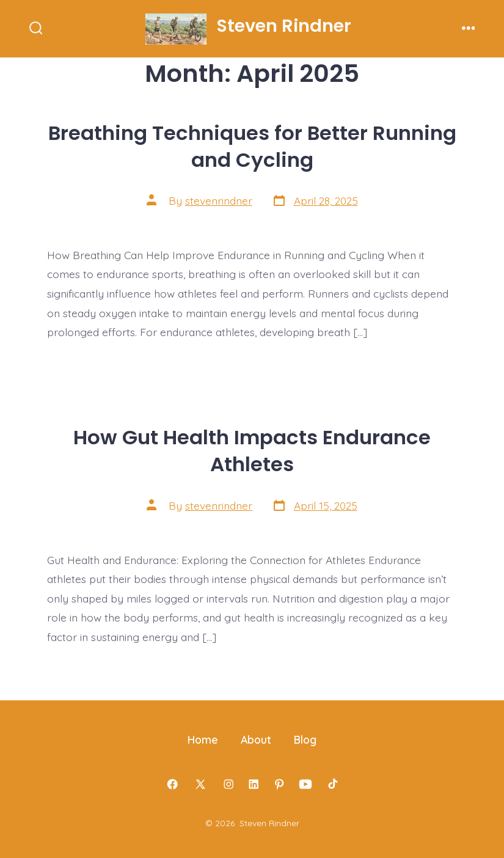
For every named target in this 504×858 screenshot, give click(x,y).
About (256, 739)
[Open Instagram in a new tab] (228, 784)
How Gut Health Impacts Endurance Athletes (252, 451)
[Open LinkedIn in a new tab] (254, 784)
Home (203, 739)
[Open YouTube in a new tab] (305, 784)
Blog (305, 739)
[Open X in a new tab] (200, 784)
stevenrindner (219, 200)
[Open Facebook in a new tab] (172, 784)
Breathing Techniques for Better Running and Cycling (252, 146)
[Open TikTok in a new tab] (332, 784)
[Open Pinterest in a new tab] (279, 784)
